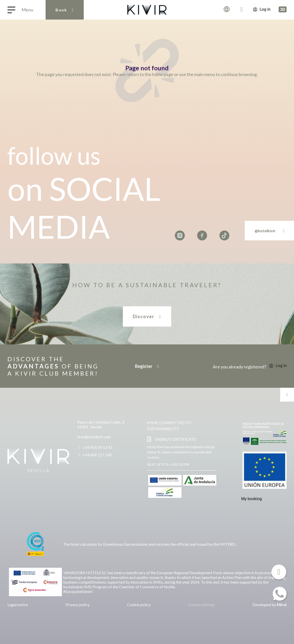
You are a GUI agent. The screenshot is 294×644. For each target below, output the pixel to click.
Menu (27, 10)
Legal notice (18, 605)
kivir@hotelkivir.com (94, 437)
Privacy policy (78, 605)
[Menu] (11, 10)
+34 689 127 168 (97, 455)
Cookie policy (139, 605)
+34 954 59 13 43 (98, 447)
